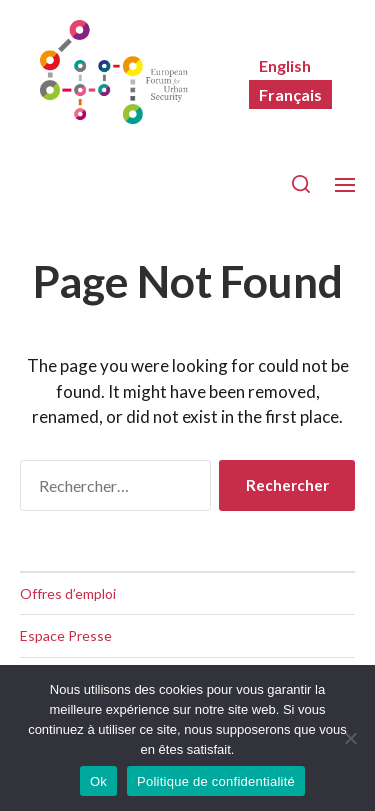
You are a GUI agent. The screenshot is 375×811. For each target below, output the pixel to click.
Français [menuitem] (290, 94)
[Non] (350, 738)
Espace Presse (66, 635)
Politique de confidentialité (216, 781)
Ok (98, 781)
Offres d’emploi (68, 593)
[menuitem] (285, 65)
